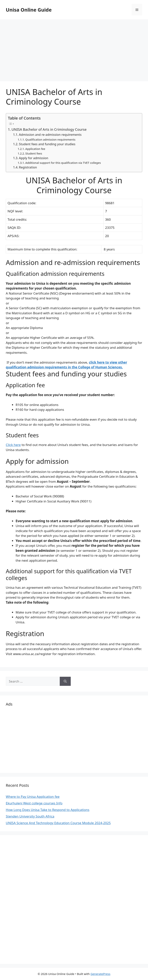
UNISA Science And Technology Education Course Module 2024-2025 (58, 823)
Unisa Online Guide (29, 10)
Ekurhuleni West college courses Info (34, 803)
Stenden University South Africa (30, 816)
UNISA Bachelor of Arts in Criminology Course (49, 129)
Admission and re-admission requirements (50, 135)
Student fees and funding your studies (47, 144)
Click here (13, 445)
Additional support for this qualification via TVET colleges (63, 163)
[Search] (65, 681)
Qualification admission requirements (50, 140)
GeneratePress (100, 974)
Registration (28, 167)
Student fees (34, 153)
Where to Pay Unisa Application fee (33, 797)
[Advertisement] (74, 48)
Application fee (35, 149)
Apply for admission (34, 158)
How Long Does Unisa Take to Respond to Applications (48, 810)
